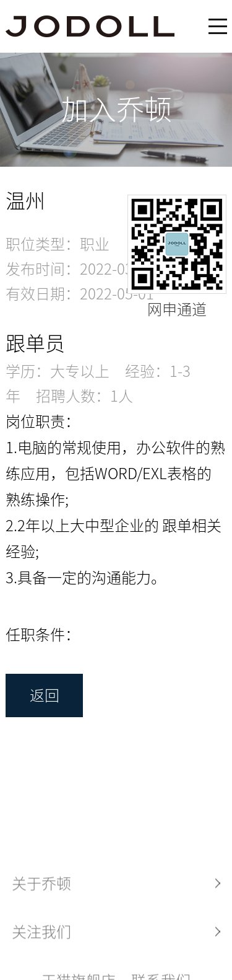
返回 (45, 695)
